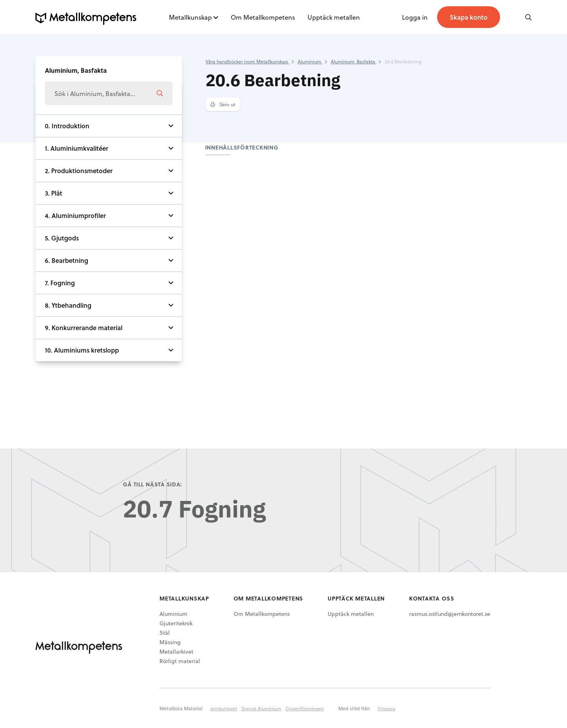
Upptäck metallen (334, 17)
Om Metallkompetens (263, 17)
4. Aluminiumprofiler (75, 215)
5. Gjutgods (62, 238)
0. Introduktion (67, 126)
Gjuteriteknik (176, 623)
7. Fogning (60, 283)
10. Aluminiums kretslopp (82, 350)
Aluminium (173, 614)
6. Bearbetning (67, 260)
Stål (165, 633)
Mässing (170, 642)
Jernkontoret (224, 708)
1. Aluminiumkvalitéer (77, 148)
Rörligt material (180, 661)
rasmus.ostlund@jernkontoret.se (450, 614)
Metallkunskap (190, 17)
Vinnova (386, 708)
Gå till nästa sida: (153, 484)
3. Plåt (54, 193)
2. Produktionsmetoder (79, 171)
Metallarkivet (176, 651)
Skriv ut (223, 104)
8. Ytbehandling (68, 305)
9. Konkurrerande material (84, 328)
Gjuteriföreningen (305, 708)
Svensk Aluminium (261, 708)
